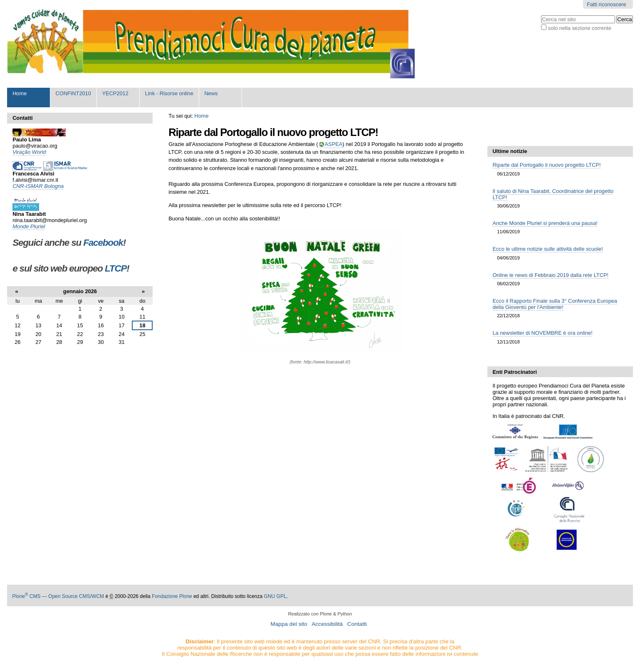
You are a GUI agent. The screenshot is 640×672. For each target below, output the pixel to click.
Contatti (357, 624)
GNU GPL (275, 596)
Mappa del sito (289, 624)
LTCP (116, 268)
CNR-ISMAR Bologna (38, 186)
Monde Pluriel (29, 226)
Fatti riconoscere (607, 4)
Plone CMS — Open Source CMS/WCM (58, 596)
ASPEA (334, 144)
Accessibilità (327, 624)
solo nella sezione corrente (580, 28)
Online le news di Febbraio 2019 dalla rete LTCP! (550, 275)
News (211, 93)
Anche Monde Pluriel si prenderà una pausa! (545, 223)
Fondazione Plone (172, 596)
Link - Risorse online (169, 93)
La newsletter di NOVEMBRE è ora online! (542, 333)
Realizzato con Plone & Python (320, 614)
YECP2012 (115, 93)
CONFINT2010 (73, 93)
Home (20, 93)
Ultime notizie (510, 151)
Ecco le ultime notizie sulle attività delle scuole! (547, 249)
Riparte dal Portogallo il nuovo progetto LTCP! (546, 165)
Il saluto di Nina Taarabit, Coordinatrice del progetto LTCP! (553, 194)
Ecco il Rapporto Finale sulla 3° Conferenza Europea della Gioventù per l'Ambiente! (555, 304)
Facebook (103, 243)
